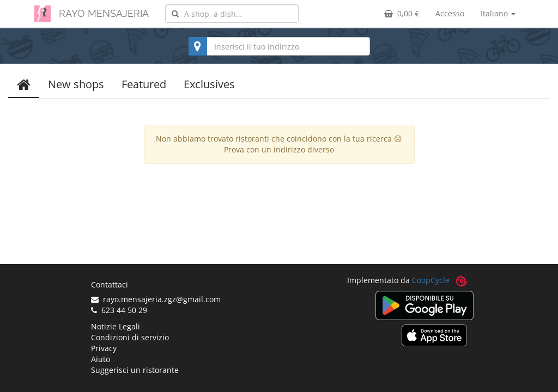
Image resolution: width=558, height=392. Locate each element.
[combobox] (232, 14)
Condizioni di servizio (130, 337)
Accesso (450, 13)
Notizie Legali (116, 326)
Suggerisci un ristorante (135, 370)
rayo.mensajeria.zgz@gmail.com (156, 299)
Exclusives (209, 84)
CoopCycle (431, 280)
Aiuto (101, 359)
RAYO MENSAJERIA (104, 13)
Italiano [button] (498, 13)
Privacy (104, 348)
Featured (144, 84)
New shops (76, 84)
